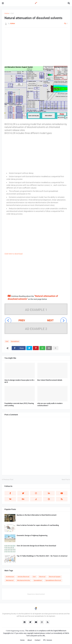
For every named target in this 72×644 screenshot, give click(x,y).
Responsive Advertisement (36, 594)
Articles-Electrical (23, 577)
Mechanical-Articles (24, 580)
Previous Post (8, 479)
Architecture (10, 577)
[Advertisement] (36, 48)
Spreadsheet (15, 341)
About (30, 640)
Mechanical (10, 580)
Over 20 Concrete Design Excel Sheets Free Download (36, 546)
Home (7, 13)
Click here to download (13, 254)
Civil (12, 13)
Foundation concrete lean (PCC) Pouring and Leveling (19, 404)
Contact (37, 640)
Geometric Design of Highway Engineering (32, 535)
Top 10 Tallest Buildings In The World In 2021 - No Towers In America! (42, 556)
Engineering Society (18, 631)
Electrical (42, 577)
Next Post (65, 479)
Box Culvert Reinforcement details (50, 380)
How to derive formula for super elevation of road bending (38, 525)
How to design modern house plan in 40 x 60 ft (19, 381)
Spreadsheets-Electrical (53, 580)
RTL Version (48, 640)
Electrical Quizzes (55, 577)
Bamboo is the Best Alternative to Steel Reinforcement (37, 515)
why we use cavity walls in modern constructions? (50, 404)
